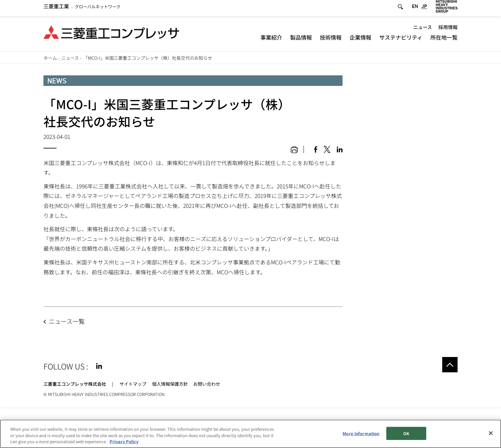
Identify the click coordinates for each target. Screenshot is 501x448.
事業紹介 (271, 40)
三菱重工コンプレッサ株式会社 (75, 384)
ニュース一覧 (67, 321)
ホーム (50, 58)
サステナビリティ (401, 40)
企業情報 (360, 40)
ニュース (423, 30)
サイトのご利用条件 (64, 423)
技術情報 (331, 40)
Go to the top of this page (450, 365)
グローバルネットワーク (82, 9)
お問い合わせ (207, 384)
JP (424, 9)
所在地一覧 (444, 40)
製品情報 (301, 40)
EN (415, 9)
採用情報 (448, 30)
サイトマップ (133, 384)
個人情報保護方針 (170, 384)
